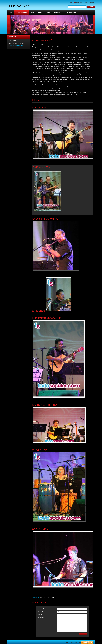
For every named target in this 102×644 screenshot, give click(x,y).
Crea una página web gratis (73, 642)
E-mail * (40, 612)
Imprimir (92, 3)
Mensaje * (41, 618)
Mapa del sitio (79, 3)
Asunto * (41, 615)
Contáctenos (36, 597)
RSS (86, 3)
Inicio (33, 36)
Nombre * (41, 609)
